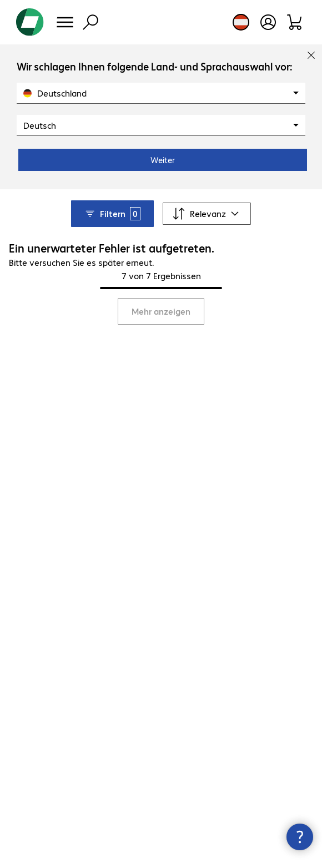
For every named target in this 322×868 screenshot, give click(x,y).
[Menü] (65, 22)
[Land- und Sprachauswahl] (241, 22)
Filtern (112, 214)
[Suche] (90, 22)
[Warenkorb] (295, 22)
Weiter (163, 160)
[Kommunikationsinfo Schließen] (300, 837)
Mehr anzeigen (161, 311)
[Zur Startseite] (30, 22)
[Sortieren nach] (207, 214)
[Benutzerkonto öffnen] (268, 22)
